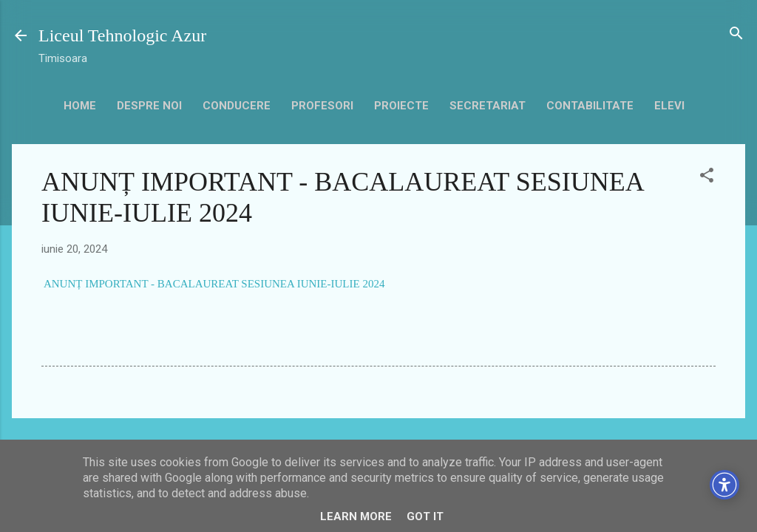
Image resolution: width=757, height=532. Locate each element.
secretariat (488, 106)
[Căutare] (736, 34)
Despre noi (149, 106)
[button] (707, 176)
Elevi (669, 106)
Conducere (237, 106)
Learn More (356, 516)
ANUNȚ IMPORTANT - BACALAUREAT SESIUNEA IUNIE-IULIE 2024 (214, 284)
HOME (80, 106)
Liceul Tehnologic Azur (122, 35)
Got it (425, 516)
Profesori (322, 106)
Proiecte (401, 106)
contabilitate (590, 106)
